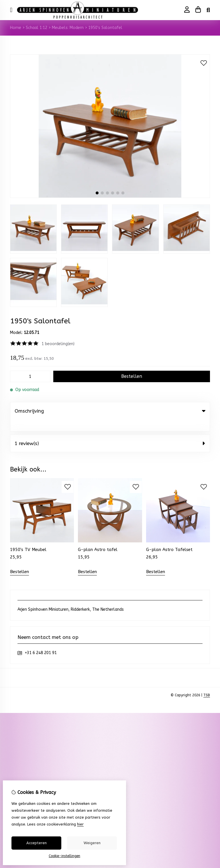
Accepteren (37, 843)
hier (80, 824)
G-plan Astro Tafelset (169, 538)
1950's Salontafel (105, 28)
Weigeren (92, 843)
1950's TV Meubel (28, 538)
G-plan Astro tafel (98, 538)
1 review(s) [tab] (110, 432)
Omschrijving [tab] (110, 411)
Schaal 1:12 (37, 28)
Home (16, 28)
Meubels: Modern (68, 28)
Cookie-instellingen (64, 856)
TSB (207, 683)
